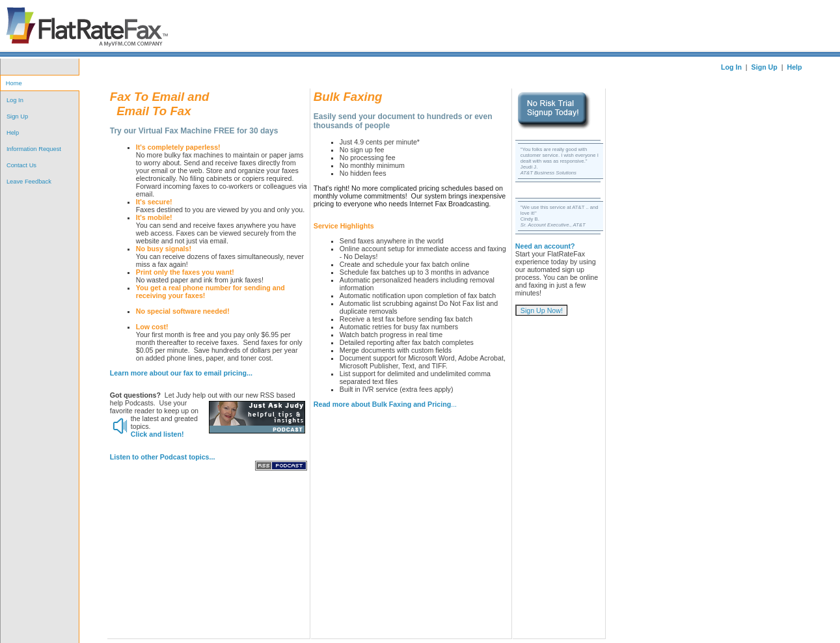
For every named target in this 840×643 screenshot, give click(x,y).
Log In (15, 100)
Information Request (34, 149)
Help (13, 133)
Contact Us (21, 165)
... (385, 404)
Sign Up (17, 116)
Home (14, 83)
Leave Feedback (29, 182)
